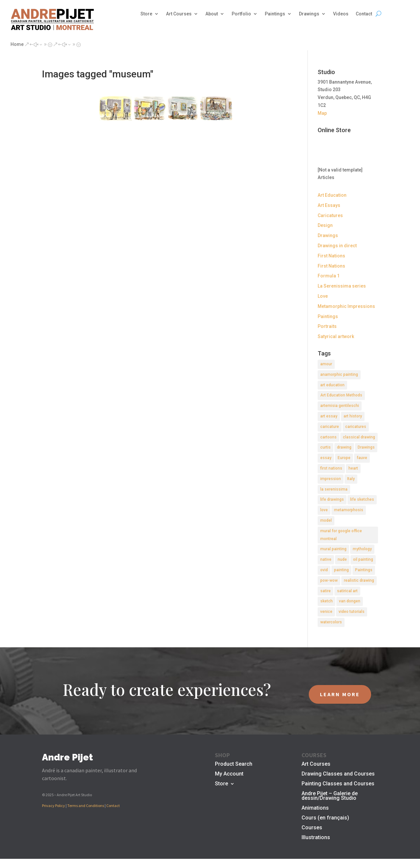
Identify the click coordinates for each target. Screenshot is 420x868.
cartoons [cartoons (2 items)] (328, 437)
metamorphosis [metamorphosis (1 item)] (349, 510)
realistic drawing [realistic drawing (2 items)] (359, 580)
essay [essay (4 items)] (326, 458)
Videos (341, 14)
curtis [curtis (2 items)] (325, 447)
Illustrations (316, 838)
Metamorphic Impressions (346, 306)
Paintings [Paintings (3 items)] (364, 570)
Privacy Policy (53, 806)
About (212, 14)
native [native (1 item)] (326, 559)
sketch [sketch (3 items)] (326, 601)
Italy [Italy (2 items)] (351, 479)
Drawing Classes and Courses (338, 774)
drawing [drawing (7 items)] (344, 447)
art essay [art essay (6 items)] (329, 416)
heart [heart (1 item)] (353, 468)
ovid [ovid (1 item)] (324, 570)
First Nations (331, 256)
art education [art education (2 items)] (332, 385)
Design (325, 225)
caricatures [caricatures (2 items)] (356, 427)
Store (146, 14)
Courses (312, 828)
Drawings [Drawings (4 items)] (366, 447)
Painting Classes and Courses (338, 784)
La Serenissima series (342, 286)
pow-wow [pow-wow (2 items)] (329, 580)
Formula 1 (329, 276)
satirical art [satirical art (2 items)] (347, 591)
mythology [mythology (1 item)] (362, 549)
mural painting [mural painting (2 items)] (333, 549)
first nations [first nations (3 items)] (331, 468)
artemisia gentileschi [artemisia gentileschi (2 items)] (340, 406)
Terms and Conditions (86, 806)
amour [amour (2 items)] (326, 364)
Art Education (332, 195)
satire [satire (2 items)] (325, 591)
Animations (315, 808)
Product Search (234, 764)
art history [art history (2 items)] (353, 416)
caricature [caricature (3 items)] (330, 427)
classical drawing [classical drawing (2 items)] (359, 437)
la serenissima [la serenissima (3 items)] (334, 489)
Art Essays (329, 205)
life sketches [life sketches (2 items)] (362, 499)
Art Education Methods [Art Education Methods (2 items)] (341, 395)
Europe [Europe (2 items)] (344, 458)
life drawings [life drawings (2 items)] (332, 499)
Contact (364, 14)
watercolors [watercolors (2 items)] (331, 622)
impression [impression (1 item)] (331, 479)
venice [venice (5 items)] (326, 612)
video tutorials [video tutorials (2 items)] (352, 612)
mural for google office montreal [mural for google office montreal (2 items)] (341, 535)
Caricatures (330, 215)
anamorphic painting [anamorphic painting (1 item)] (339, 374)
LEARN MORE (340, 694)
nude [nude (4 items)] (342, 559)
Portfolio (241, 14)
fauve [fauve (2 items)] (362, 458)
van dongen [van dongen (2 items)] (350, 601)
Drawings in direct (337, 246)
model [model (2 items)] (326, 520)
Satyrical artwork (336, 336)
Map (322, 113)
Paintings (275, 14)
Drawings (309, 14)
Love (323, 296)
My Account (229, 774)
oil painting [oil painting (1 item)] (363, 559)
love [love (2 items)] (324, 510)
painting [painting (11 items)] (341, 570)
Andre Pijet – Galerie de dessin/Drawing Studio (330, 796)
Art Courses (179, 14)
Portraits (327, 326)
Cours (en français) (325, 818)
